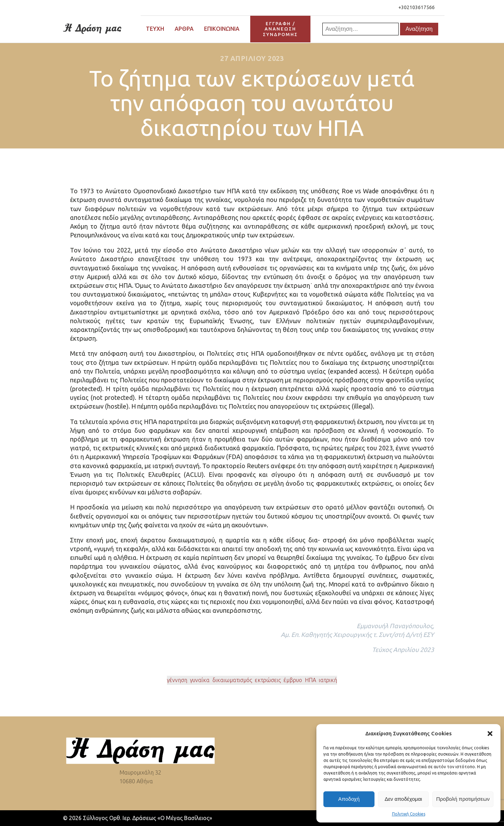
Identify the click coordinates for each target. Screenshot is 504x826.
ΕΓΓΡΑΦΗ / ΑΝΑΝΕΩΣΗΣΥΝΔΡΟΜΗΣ (280, 29)
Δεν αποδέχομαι (403, 799)
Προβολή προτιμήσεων (463, 799)
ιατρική (328, 680)
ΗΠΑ (310, 680)
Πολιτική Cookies (409, 814)
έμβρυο (293, 680)
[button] (490, 734)
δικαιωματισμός (232, 680)
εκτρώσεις (268, 680)
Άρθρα (184, 29)
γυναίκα (200, 680)
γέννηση (177, 680)
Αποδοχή (349, 799)
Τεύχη (155, 29)
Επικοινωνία (222, 29)
